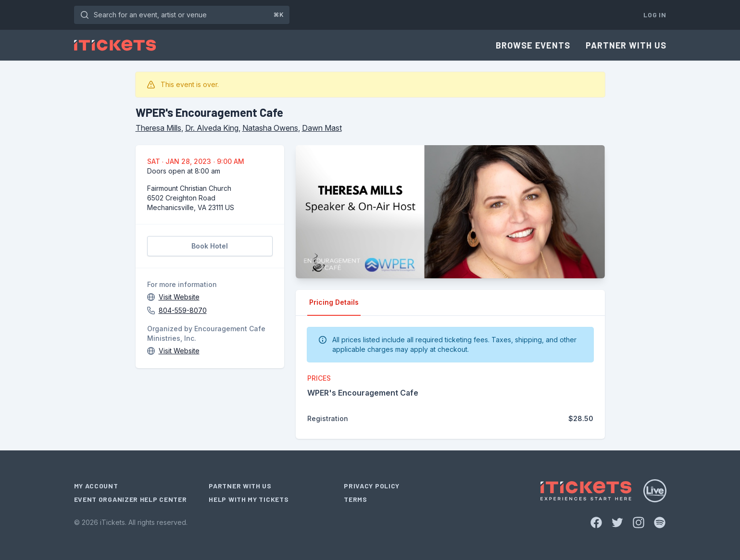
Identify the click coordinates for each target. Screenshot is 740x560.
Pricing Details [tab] (334, 302)
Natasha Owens (270, 128)
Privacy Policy (372, 486)
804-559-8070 (183, 310)
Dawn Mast (322, 128)
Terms (356, 499)
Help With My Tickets (249, 499)
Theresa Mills (158, 128)
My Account (96, 486)
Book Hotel (210, 246)
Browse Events (533, 45)
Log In (655, 15)
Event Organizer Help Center (131, 499)
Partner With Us (626, 45)
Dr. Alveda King (212, 128)
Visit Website (179, 297)
